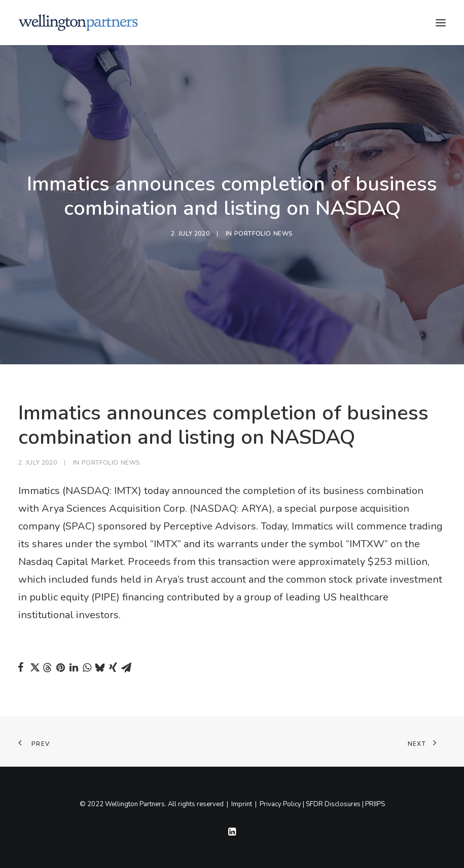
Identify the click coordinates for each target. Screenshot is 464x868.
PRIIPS (375, 804)
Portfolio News (264, 234)
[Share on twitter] (34, 667)
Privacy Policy (280, 804)
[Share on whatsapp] (87, 667)
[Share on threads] (47, 668)
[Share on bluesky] (100, 667)
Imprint (242, 804)
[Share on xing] (113, 667)
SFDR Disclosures (333, 804)
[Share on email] (126, 667)
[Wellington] (78, 23)
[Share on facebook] (21, 667)
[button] (441, 23)
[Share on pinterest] (60, 667)
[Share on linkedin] (74, 667)
